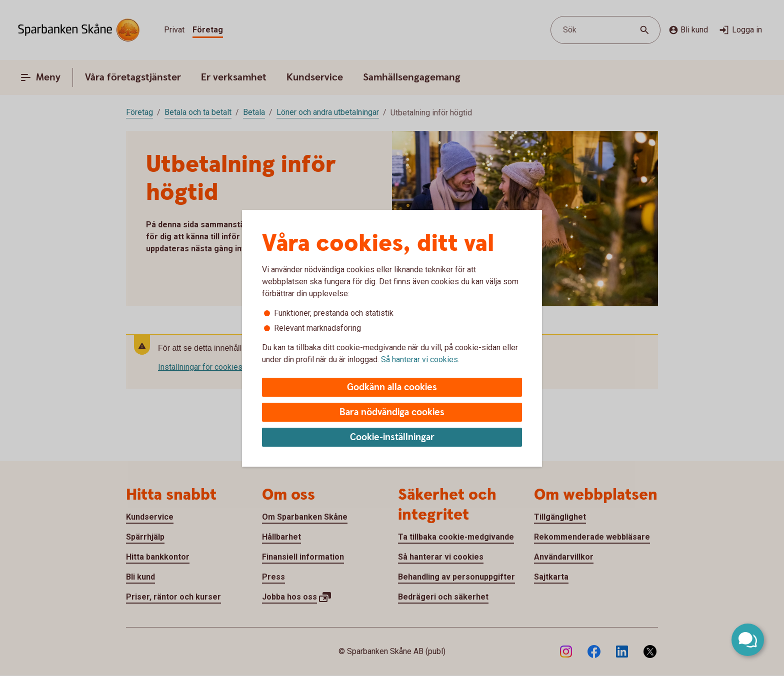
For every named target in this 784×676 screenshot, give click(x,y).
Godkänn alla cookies (392, 387)
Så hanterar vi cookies (419, 359)
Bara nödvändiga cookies (392, 412)
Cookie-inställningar (392, 437)
